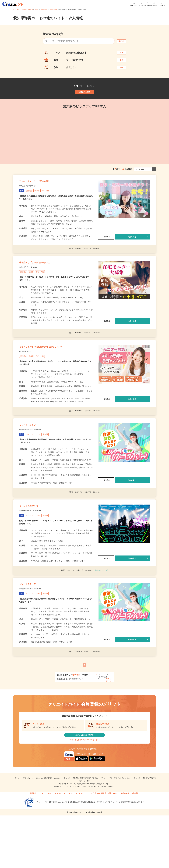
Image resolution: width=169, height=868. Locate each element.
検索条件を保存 (84, 101)
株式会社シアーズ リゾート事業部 (36, 459)
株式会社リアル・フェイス (32, 288)
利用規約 (33, 839)
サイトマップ (60, 839)
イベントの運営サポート (37, 539)
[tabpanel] (69, 146)
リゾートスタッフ (32, 453)
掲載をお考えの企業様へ (130, 839)
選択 (124, 54)
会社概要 (101, 839)
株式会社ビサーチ (28, 377)
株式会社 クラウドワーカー (33, 202)
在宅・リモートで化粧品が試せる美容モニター (53, 371)
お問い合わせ (112, 839)
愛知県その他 (44, 10)
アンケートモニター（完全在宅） (43, 196)
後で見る (106, 253)
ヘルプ (91, 839)
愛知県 (37, 10)
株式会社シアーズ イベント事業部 (36, 545)
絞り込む (124, 41)
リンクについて (46, 839)
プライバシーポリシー (77, 839)
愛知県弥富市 (54, 10)
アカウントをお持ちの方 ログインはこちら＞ (84, 784)
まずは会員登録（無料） (84, 777)
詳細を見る (132, 253)
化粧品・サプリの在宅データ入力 (43, 282)
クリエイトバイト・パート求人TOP (23, 10)
